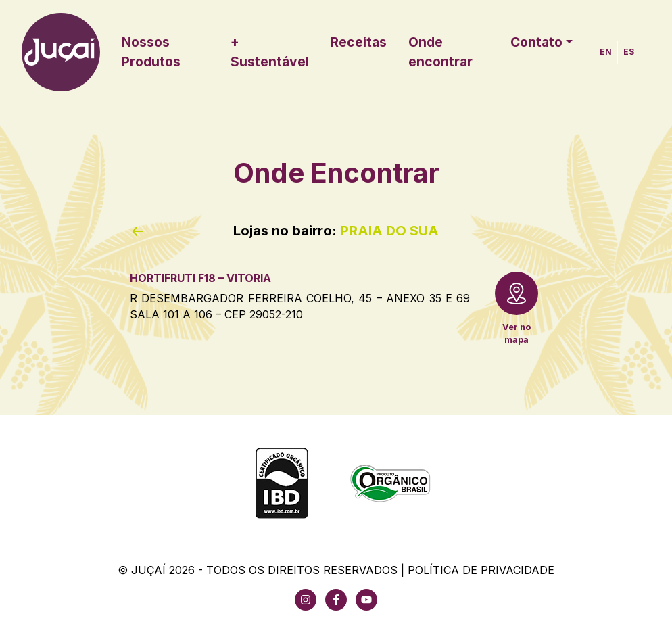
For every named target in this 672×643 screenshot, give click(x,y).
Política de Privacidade (481, 570)
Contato (536, 42)
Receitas (359, 42)
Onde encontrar (440, 52)
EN (606, 52)
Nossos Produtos (151, 52)
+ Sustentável (270, 52)
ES (629, 52)
